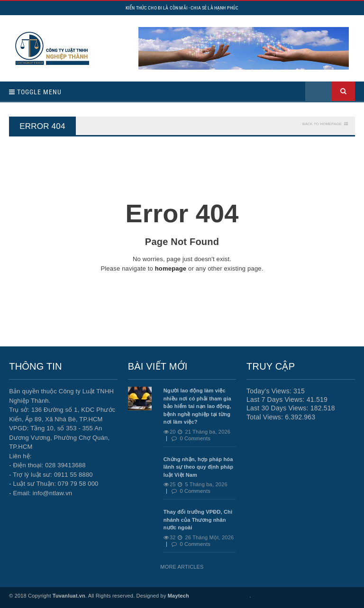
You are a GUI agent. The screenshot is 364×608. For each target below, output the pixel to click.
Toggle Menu (35, 92)
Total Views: (266, 417)
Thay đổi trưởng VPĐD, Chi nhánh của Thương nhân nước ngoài (198, 520)
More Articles (182, 567)
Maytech (178, 596)
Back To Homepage (322, 124)
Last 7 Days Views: (277, 399)
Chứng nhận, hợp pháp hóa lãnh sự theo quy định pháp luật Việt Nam (199, 467)
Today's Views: (270, 391)
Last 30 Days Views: (278, 408)
